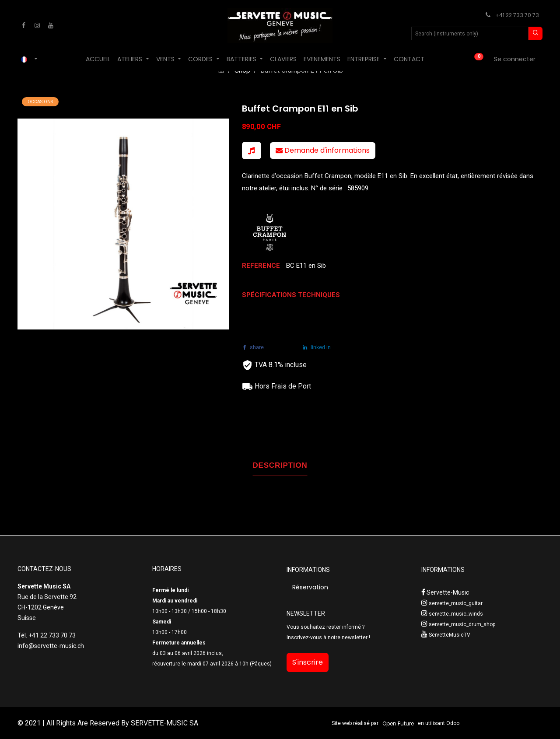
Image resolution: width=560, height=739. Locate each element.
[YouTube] (51, 25)
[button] (252, 151)
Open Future (398, 723)
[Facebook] (24, 25)
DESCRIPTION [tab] (280, 465)
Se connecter (515, 59)
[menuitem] (98, 59)
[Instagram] (37, 25)
